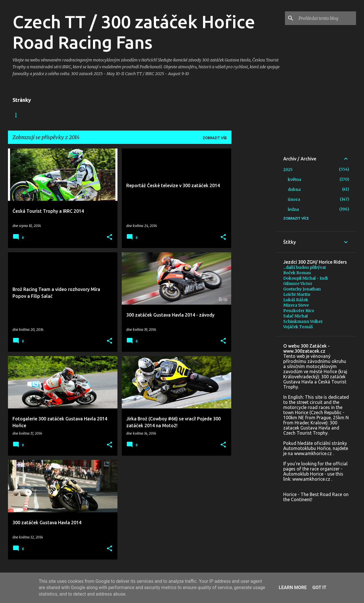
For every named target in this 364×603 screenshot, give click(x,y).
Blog (17, 115)
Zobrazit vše (215, 138)
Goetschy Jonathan (302, 289)
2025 (288, 170)
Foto (95, 115)
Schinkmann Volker (303, 321)
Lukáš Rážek (296, 300)
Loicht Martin (297, 294)
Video (72, 115)
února (294, 199)
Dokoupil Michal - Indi (305, 278)
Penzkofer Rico (299, 311)
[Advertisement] (254, 234)
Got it (319, 587)
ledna (293, 209)
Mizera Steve (296, 305)
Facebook (44, 115)
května (294, 179)
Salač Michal (295, 316)
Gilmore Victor (298, 284)
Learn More (293, 587)
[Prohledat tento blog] (326, 18)
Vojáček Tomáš (298, 327)
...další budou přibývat (305, 267)
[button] (109, 237)
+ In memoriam (127, 115)
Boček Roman (297, 273)
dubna (294, 189)
